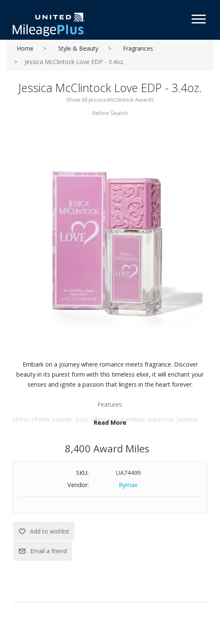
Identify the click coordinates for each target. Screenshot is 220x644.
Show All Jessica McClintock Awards (110, 100)
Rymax (128, 485)
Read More (110, 422)
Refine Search (110, 113)
